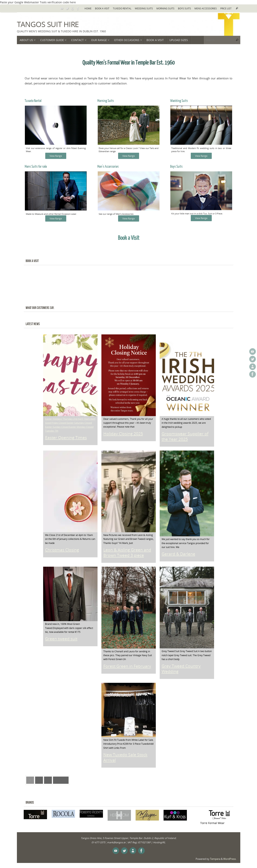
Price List (226, 8)
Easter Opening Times (66, 439)
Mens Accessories (206, 8)
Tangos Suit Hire (48, 24)
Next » (61, 781)
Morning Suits (165, 8)
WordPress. (230, 860)
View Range (56, 157)
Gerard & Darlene (178, 555)
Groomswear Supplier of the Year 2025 (185, 438)
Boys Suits (184, 8)
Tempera (215, 860)
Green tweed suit (61, 640)
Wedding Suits (144, 8)
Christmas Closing (62, 551)
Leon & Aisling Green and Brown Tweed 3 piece (127, 554)
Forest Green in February (127, 667)
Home (88, 8)
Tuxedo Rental (122, 8)
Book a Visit (102, 8)
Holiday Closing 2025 (123, 435)
